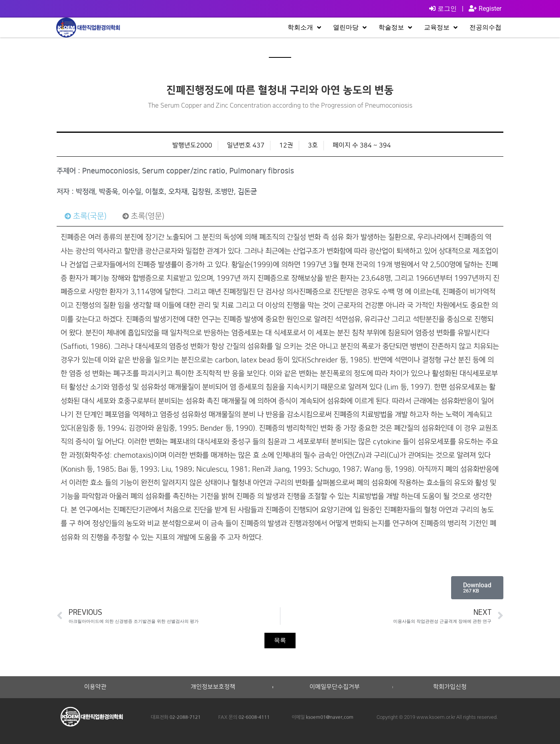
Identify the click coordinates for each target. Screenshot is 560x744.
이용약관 (95, 687)
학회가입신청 (450, 687)
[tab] (86, 216)
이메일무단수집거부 (335, 687)
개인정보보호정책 (213, 687)
